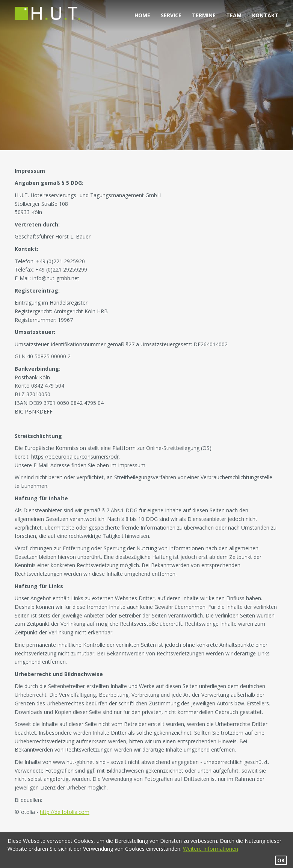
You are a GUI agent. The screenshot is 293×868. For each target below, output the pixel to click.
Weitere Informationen (211, 849)
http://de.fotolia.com (65, 812)
